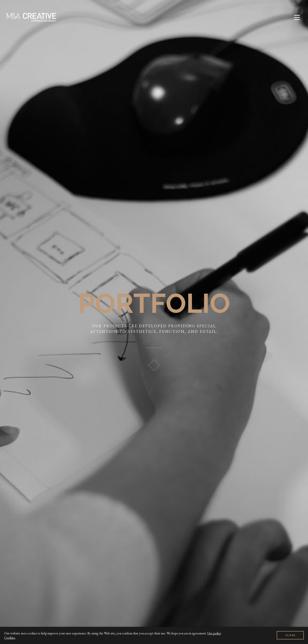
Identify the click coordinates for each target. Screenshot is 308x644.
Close (290, 635)
